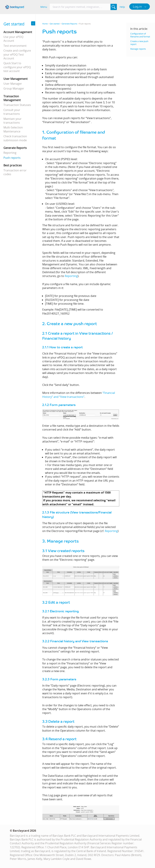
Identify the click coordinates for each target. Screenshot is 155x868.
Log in (138, 6)
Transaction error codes (15, 172)
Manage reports (138, 49)
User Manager (13, 84)
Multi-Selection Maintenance (13, 129)
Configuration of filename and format (140, 35)
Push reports (12, 158)
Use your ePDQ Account (13, 39)
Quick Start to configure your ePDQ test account (17, 67)
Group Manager (14, 88)
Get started (55, 24)
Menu (44, 7)
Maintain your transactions (13, 121)
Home (45, 24)
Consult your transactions (12, 112)
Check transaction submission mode (15, 138)
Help (122, 7)
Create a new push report (139, 43)
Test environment (15, 46)
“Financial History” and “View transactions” (79, 395)
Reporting (10, 153)
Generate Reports (69, 24)
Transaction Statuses (17, 105)
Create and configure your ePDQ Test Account (17, 54)
